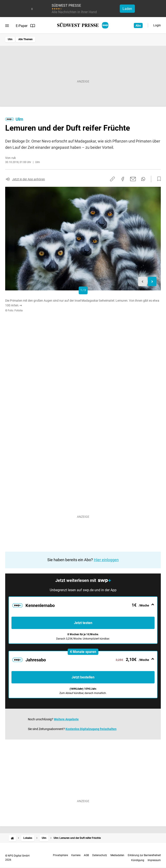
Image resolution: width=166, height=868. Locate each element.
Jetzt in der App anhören (29, 179)
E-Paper (26, 26)
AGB (86, 855)
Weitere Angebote (66, 719)
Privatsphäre (60, 855)
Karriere (76, 855)
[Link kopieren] (112, 179)
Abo (138, 25)
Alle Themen (26, 39)
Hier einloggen (106, 560)
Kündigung (138, 860)
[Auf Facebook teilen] (123, 179)
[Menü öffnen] (7, 26)
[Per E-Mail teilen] (133, 179)
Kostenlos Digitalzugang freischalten (91, 729)
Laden (127, 9)
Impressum (154, 860)
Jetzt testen (83, 623)
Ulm (10, 39)
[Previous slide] (143, 281)
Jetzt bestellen (83, 677)
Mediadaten (117, 855)
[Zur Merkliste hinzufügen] (158, 179)
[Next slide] (152, 281)
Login (157, 25)
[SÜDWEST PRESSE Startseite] (83, 25)
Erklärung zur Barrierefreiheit (144, 855)
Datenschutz (100, 855)
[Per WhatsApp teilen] (143, 179)
